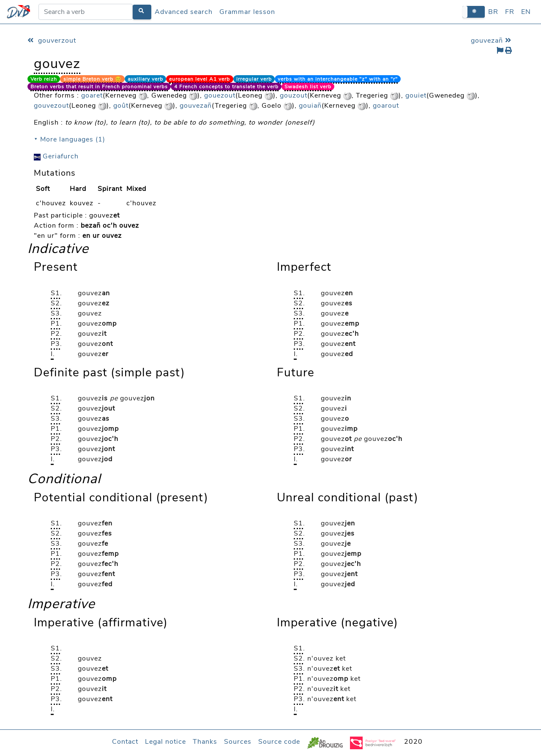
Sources (238, 742)
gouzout (294, 95)
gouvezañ (492, 41)
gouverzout (52, 41)
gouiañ (310, 106)
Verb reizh (44, 79)
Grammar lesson (247, 12)
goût (121, 106)
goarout (386, 106)
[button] (474, 12)
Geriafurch (56, 156)
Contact (125, 742)
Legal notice (165, 742)
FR (510, 12)
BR (493, 12)
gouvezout (51, 106)
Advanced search (184, 12)
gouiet (416, 95)
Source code (279, 742)
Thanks (205, 742)
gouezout (220, 95)
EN (526, 12)
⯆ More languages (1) (70, 139)
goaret (92, 95)
